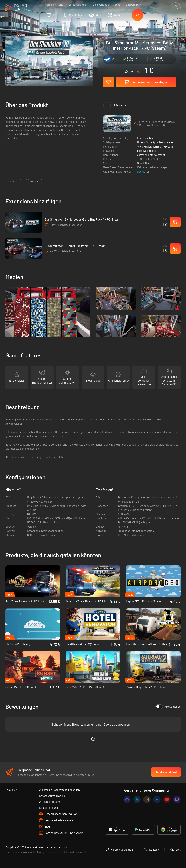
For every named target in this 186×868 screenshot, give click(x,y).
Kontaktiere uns (48, 808)
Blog (118, 5)
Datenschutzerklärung (52, 796)
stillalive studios (146, 151)
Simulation (143, 163)
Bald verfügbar (101, 5)
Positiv (141, 171)
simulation (35, 181)
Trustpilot (11, 790)
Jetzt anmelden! (166, 772)
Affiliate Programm (50, 802)
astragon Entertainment (151, 155)
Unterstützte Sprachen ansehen (156, 142)
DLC (23, 181)
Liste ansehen (145, 138)
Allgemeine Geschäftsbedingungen (59, 790)
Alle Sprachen (168, 707)
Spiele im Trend (54, 5)
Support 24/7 (133, 5)
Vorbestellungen (78, 5)
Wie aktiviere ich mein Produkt (155, 146)
